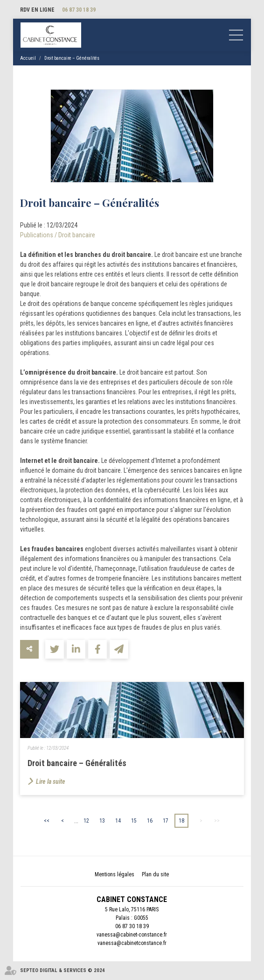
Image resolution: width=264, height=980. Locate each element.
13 (102, 821)
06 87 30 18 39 (79, 10)
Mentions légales (115, 874)
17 (166, 821)
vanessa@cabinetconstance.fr (132, 943)
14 (118, 821)
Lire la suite (51, 781)
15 (134, 821)
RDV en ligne (37, 10)
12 (86, 821)
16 (150, 821)
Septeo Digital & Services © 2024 (63, 970)
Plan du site (155, 874)
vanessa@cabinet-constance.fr (132, 935)
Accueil (28, 58)
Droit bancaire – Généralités (72, 58)
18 (181, 821)
